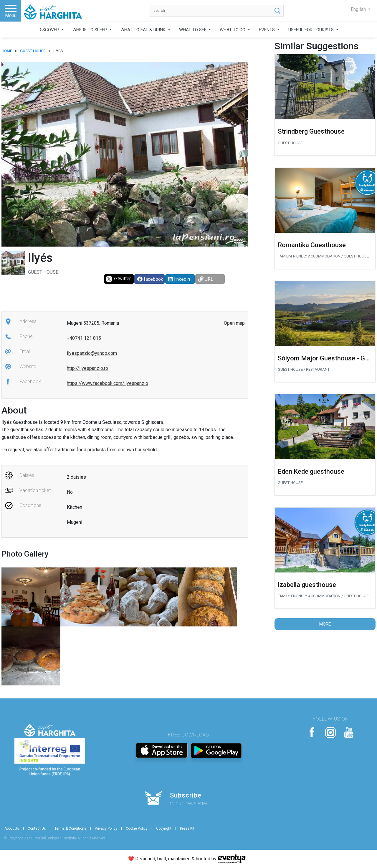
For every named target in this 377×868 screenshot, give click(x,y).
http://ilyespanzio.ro (87, 368)
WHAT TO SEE (193, 30)
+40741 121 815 (84, 338)
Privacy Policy (106, 828)
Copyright (164, 828)
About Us (12, 828)
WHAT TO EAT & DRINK (144, 30)
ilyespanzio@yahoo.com (92, 353)
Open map (234, 323)
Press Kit (187, 828)
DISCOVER (49, 30)
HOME (7, 51)
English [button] (359, 9)
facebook (150, 279)
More (325, 624)
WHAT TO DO (233, 30)
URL (206, 279)
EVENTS (267, 30)
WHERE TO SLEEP (90, 30)
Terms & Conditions (70, 828)
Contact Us (37, 828)
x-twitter (118, 279)
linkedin (179, 279)
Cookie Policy (137, 828)
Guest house (33, 51)
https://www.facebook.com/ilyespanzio (108, 383)
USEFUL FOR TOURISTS (312, 30)
